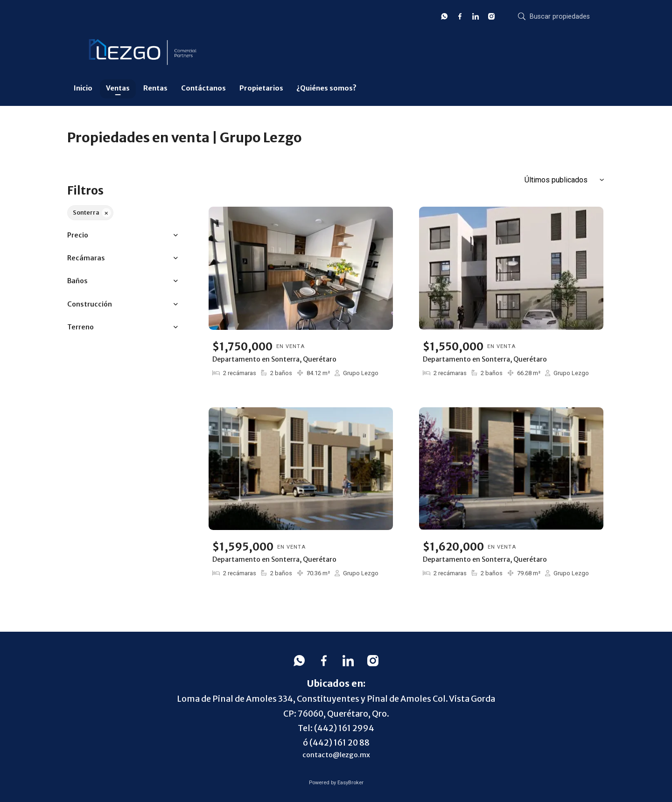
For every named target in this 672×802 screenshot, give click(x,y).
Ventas (118, 88)
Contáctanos (203, 88)
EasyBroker (350, 783)
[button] (122, 235)
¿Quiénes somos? (326, 88)
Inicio (83, 88)
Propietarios (261, 88)
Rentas (155, 88)
